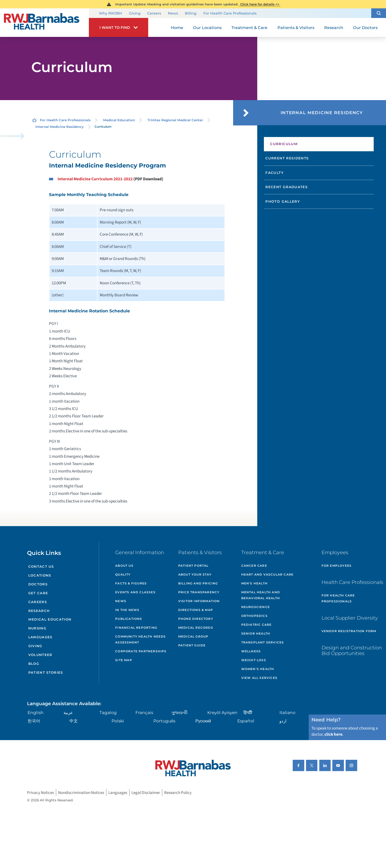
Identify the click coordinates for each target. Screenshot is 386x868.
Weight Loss (254, 660)
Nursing (37, 628)
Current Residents (287, 158)
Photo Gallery (283, 201)
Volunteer (40, 655)
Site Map (124, 660)
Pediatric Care (257, 625)
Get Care (38, 593)
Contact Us (41, 566)
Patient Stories (46, 672)
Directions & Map (196, 610)
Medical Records (196, 628)
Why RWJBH (111, 14)
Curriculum (284, 144)
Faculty (274, 173)
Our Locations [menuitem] (207, 28)
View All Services (259, 678)
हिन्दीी (248, 712)
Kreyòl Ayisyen (222, 712)
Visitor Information (199, 601)
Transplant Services (263, 642)
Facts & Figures (131, 583)
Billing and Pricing (198, 583)
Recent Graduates (287, 187)
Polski (118, 721)
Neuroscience (256, 607)
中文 (74, 721)
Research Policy (178, 792)
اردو (283, 721)
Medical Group (193, 636)
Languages (40, 637)
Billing (191, 14)
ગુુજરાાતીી (179, 712)
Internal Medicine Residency (60, 127)
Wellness (251, 651)
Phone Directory (196, 619)
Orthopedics (254, 616)
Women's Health (258, 669)
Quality (123, 574)
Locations (40, 575)
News (173, 14)
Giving (135, 14)
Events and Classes (135, 592)
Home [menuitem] (177, 28)
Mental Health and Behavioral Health (261, 595)
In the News (127, 610)
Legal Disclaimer (146, 792)
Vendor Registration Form (349, 631)
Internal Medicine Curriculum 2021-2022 (95, 179)
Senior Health (256, 633)
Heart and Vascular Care (267, 574)
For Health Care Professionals (230, 14)
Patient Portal (193, 566)
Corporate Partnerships (141, 651)
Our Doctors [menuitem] (365, 28)
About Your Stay (195, 574)
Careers (154, 14)
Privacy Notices (40, 792)
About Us (124, 566)
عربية (68, 712)
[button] (379, 13)
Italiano (287, 712)
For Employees (337, 566)
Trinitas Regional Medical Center (175, 120)
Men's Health (254, 583)
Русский (203, 721)
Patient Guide (192, 645)
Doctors (38, 584)
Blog (34, 664)
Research (39, 611)
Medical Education (119, 120)
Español (246, 721)
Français (144, 712)
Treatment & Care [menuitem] (249, 28)
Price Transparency (199, 592)
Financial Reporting (136, 628)
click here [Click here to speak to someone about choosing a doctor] (333, 734)
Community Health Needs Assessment (140, 639)
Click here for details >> (260, 4)
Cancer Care (254, 566)
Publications (129, 619)
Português (164, 721)
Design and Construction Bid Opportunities (352, 651)
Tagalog (108, 712)
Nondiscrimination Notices (81, 792)
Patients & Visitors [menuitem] (296, 28)
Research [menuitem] (334, 28)
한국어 (34, 721)
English (36, 712)
